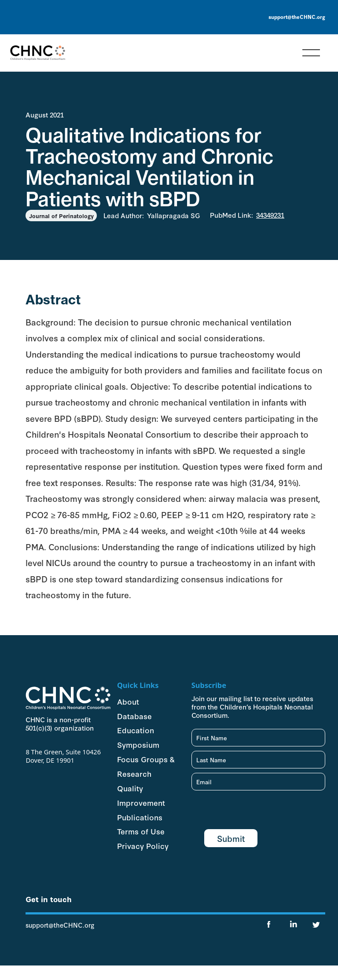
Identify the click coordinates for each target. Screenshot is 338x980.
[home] (38, 53)
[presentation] (258, 812)
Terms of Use (141, 831)
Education (136, 730)
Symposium (138, 744)
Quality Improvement (141, 795)
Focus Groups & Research (146, 766)
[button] (311, 53)
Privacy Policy (143, 845)
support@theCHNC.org (297, 17)
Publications (140, 817)
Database (134, 716)
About (128, 701)
